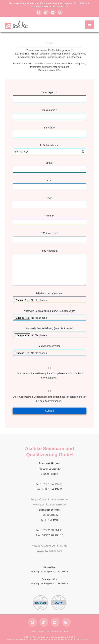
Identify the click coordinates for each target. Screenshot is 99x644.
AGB (66, 631)
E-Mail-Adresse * (50, 237)
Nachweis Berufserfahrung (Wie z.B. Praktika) (50, 332)
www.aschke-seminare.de (50, 505)
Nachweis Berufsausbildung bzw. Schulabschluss (50, 314)
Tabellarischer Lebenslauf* (50, 297)
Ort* (50, 202)
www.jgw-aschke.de (49, 551)
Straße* (50, 166)
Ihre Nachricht (50, 253)
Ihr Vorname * (50, 114)
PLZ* (50, 184)
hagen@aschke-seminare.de (50, 500)
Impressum (37, 631)
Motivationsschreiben (50, 350)
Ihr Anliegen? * (50, 96)
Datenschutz (54, 631)
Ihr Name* (50, 131)
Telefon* (50, 219)
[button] (90, 24)
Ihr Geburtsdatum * (50, 149)
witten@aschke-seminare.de (50, 546)
